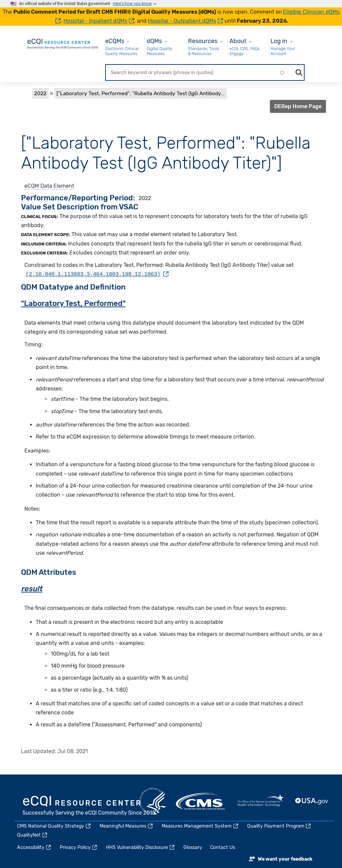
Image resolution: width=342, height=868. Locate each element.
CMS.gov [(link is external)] (201, 801)
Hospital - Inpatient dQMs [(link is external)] (99, 21)
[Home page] (63, 43)
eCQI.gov (89, 806)
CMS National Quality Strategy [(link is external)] (54, 826)
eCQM (32, 186)
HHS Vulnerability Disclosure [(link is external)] (141, 847)
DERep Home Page (298, 106)
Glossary (193, 847)
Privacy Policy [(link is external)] (79, 847)
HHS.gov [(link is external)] (153, 801)
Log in (279, 41)
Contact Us (223, 847)
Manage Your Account (283, 51)
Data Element (57, 186)
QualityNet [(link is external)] (33, 835)
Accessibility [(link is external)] (34, 847)
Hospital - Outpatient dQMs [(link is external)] (186, 21)
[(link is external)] (97, 274)
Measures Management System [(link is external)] (200, 826)
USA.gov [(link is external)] (312, 801)
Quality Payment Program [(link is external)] (280, 826)
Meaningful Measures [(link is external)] (127, 826)
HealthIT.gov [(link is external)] (261, 801)
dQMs (154, 41)
